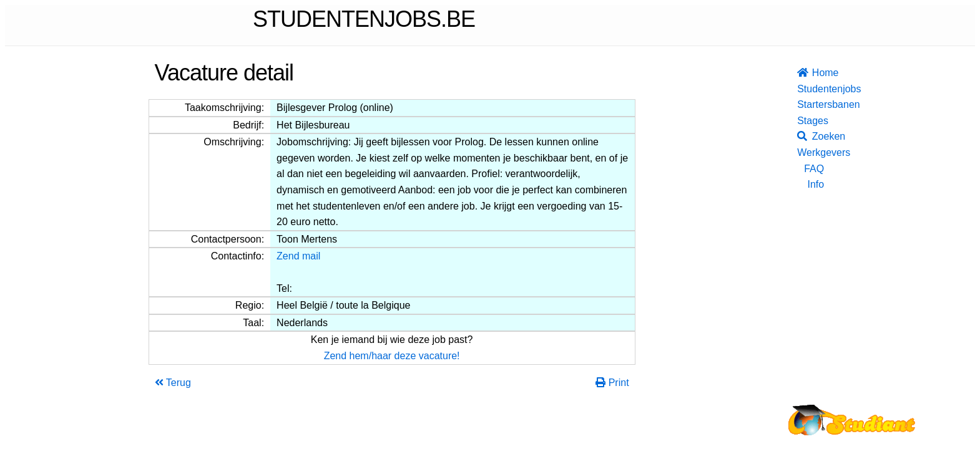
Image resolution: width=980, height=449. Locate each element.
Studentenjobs (811, 89)
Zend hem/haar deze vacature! (392, 356)
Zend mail (298, 256)
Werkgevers (811, 152)
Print (612, 383)
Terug (173, 383)
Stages (811, 121)
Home (811, 73)
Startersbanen (811, 104)
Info (816, 184)
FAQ (814, 169)
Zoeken (811, 136)
